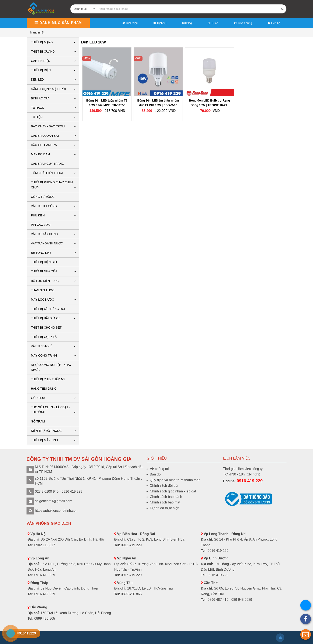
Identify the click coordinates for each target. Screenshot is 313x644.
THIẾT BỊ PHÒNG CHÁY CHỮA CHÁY (52, 185)
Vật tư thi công (44, 206)
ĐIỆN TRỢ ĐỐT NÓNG (46, 431)
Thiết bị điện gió (44, 262)
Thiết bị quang (43, 52)
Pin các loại (41, 225)
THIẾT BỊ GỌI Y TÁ (44, 337)
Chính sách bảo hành (166, 497)
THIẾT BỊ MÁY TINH (44, 440)
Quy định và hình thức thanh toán (175, 480)
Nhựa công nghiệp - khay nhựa (51, 367)
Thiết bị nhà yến (44, 271)
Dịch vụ (160, 23)
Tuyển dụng (243, 23)
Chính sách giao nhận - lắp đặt (173, 491)
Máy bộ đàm (40, 154)
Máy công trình (44, 355)
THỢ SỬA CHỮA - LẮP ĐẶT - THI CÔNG (50, 410)
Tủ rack (37, 108)
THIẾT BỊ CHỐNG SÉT (46, 328)
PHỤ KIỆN (38, 215)
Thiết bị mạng (42, 42)
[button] (306, 634)
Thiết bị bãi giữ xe (45, 318)
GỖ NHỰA (38, 398)
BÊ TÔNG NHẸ (41, 253)
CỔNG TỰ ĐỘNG (43, 197)
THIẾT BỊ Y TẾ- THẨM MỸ (48, 379)
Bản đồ (155, 474)
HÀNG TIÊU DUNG (44, 389)
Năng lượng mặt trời (48, 89)
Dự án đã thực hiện (165, 508)
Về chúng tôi (159, 469)
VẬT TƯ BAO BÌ (42, 346)
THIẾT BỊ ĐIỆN (41, 70)
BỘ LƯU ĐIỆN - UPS (45, 281)
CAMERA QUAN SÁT (45, 136)
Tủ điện (37, 117)
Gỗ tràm (38, 421)
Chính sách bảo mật (165, 502)
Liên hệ (274, 23)
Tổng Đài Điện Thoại (47, 173)
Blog (187, 23)
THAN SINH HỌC (43, 290)
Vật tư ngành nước (47, 243)
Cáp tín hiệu (41, 61)
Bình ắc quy (41, 98)
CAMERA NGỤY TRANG (48, 164)
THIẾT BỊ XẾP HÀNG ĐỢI (48, 309)
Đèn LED (37, 79)
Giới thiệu (130, 23)
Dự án (213, 23)
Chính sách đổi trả (164, 486)
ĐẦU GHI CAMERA (44, 145)
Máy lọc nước (43, 300)
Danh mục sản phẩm (58, 23)
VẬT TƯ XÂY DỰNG (44, 234)
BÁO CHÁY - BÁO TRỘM (48, 126)
